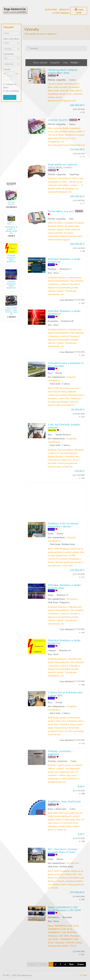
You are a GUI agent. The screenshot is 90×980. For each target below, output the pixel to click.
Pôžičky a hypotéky (57, 80)
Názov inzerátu (40, 63)
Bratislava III (67, 321)
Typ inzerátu (8, 54)
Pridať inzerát (79, 11)
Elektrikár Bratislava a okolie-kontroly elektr (65, 586)
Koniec (81, 964)
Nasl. (72, 964)
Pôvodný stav (73, 863)
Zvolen (59, 702)
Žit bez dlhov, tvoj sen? (61, 211)
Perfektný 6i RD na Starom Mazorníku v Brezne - (63, 525)
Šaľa (71, 219)
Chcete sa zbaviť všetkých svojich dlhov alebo (63, 71)
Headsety (52, 269)
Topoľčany (74, 174)
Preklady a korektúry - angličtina (60, 753)
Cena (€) (7, 69)
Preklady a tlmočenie (58, 761)
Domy (51, 534)
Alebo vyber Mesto (11, 39)
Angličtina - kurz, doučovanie (64, 801)
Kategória (55, 63)
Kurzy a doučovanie (57, 809)
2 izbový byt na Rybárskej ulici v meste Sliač (65, 694)
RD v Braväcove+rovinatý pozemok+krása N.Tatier (63, 851)
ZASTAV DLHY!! (11, 203)
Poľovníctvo (53, 917)
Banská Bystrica (63, 435)
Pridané (74, 63)
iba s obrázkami (12, 91)
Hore (83, 975)
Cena (65, 63)
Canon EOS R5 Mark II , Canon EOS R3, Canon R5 (11, 311)
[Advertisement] (12, 141)
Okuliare (52, 650)
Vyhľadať (10, 97)
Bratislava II (65, 650)
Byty (50, 373)
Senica (72, 124)
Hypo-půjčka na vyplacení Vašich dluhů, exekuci (63, 166)
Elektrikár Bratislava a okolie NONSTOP (11, 259)
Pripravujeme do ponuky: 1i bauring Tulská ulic (11, 230)
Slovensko (67, 917)
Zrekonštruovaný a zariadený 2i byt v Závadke (66, 364)
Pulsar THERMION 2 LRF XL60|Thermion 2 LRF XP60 (64, 909)
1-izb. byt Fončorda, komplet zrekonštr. (64, 426)
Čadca (74, 761)
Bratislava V (66, 269)
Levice (72, 80)
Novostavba (72, 599)
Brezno (59, 373)
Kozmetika (53, 321)
